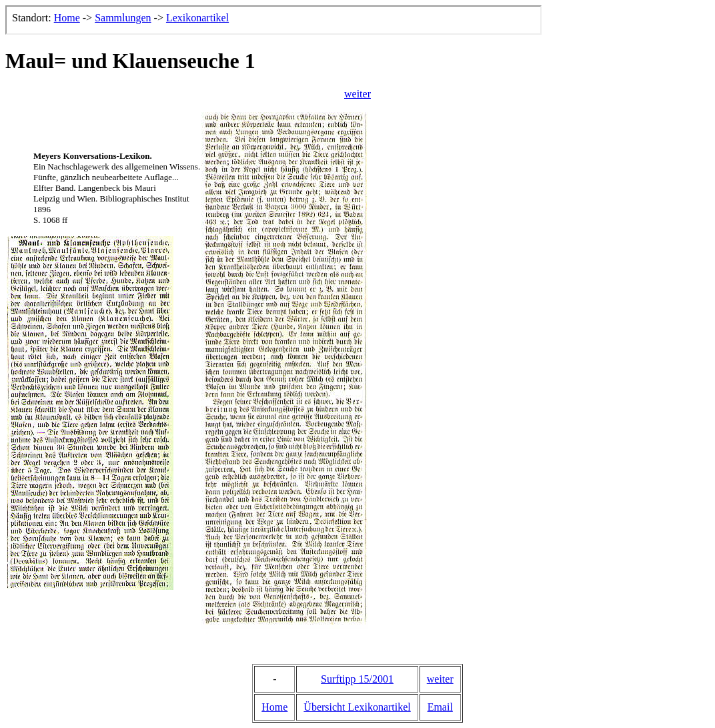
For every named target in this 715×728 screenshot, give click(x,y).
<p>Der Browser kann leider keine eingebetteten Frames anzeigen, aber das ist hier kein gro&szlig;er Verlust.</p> (273, 20)
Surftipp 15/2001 (357, 679)
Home (274, 707)
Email (440, 707)
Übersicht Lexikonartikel (357, 707)
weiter (357, 94)
